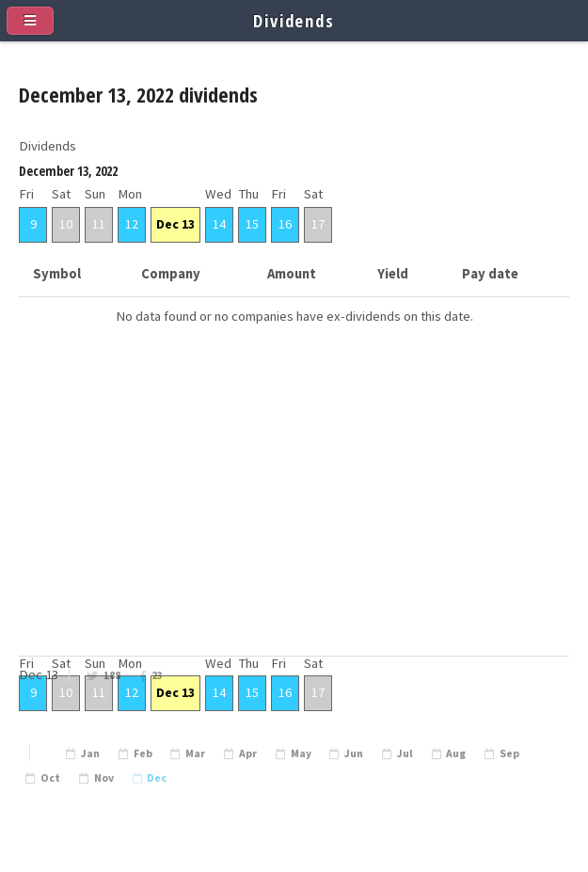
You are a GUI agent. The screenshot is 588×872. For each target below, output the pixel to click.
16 (285, 224)
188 (112, 675)
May (301, 753)
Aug (456, 753)
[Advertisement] (294, 520)
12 (132, 224)
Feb (143, 753)
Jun (354, 753)
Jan (90, 753)
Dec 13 (175, 224)
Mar (195, 753)
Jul (405, 753)
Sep (509, 753)
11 (99, 224)
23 (157, 675)
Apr (248, 753)
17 (318, 224)
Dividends (294, 20)
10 (66, 224)
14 (219, 224)
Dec (157, 778)
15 (252, 224)
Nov (104, 778)
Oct (50, 778)
